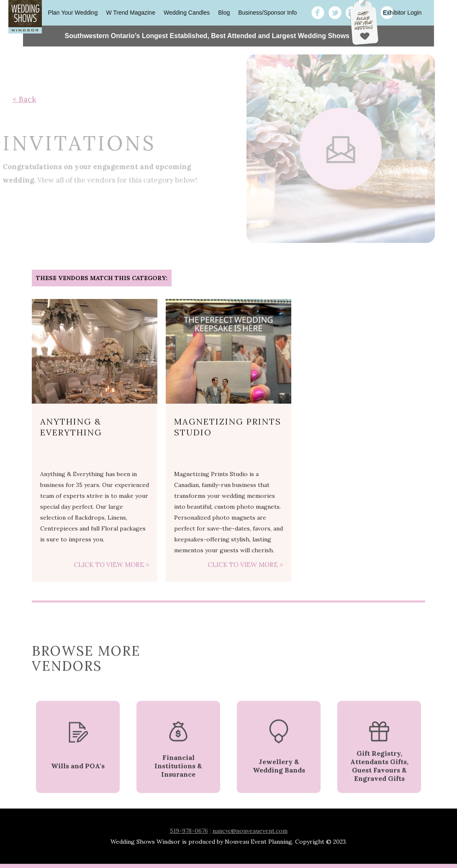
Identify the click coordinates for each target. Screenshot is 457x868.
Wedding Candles (187, 13)
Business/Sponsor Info (267, 13)
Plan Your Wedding (73, 13)
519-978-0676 (189, 831)
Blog (224, 13)
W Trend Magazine (131, 13)
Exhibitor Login (402, 13)
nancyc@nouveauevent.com (250, 831)
